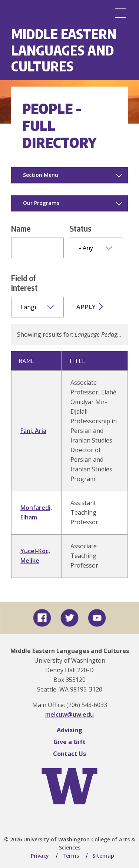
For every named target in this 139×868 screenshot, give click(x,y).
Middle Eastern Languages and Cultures (64, 50)
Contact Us (69, 754)
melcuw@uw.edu (69, 714)
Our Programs (41, 203)
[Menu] (120, 13)
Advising (69, 730)
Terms (71, 856)
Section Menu (41, 175)
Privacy (40, 856)
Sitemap (103, 856)
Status (81, 228)
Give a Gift (69, 742)
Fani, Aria (33, 431)
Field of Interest (24, 283)
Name (21, 228)
